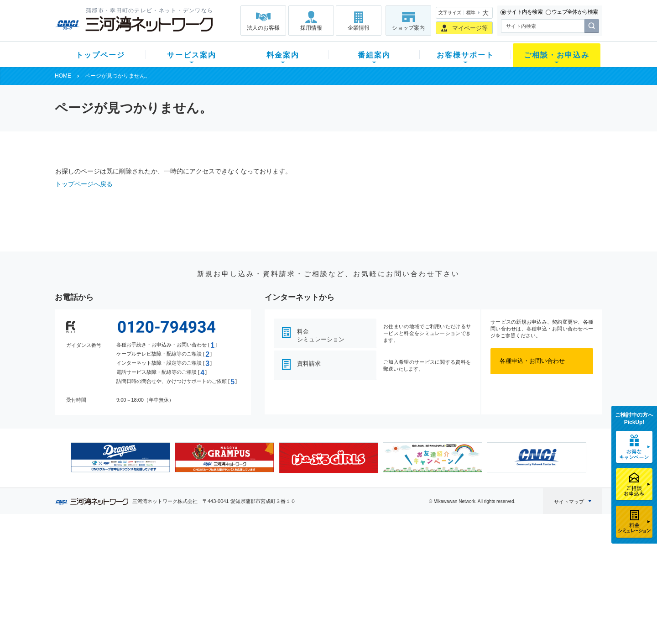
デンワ (168, 574)
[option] (120, 457)
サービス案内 (192, 55)
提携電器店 (445, 562)
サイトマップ (569, 502)
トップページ (100, 55)
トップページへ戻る (84, 184)
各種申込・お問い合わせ (532, 361)
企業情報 (359, 28)
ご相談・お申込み (557, 55)
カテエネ (171, 610)
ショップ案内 (408, 28)
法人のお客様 (263, 28)
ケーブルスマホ (180, 586)
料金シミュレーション (321, 335)
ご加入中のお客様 (115, 562)
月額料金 (239, 562)
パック (236, 586)
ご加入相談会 (448, 574)
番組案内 (374, 55)
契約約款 (171, 621)
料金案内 (283, 55)
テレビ (168, 550)
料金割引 (239, 574)
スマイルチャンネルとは (327, 550)
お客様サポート (465, 55)
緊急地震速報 (177, 598)
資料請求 (309, 364)
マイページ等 (470, 28)
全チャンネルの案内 (321, 582)
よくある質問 (380, 550)
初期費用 (239, 550)
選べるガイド (109, 574)
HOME (63, 76)
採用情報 (311, 28)
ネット (168, 562)
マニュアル (377, 562)
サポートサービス (386, 574)
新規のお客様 (109, 550)
